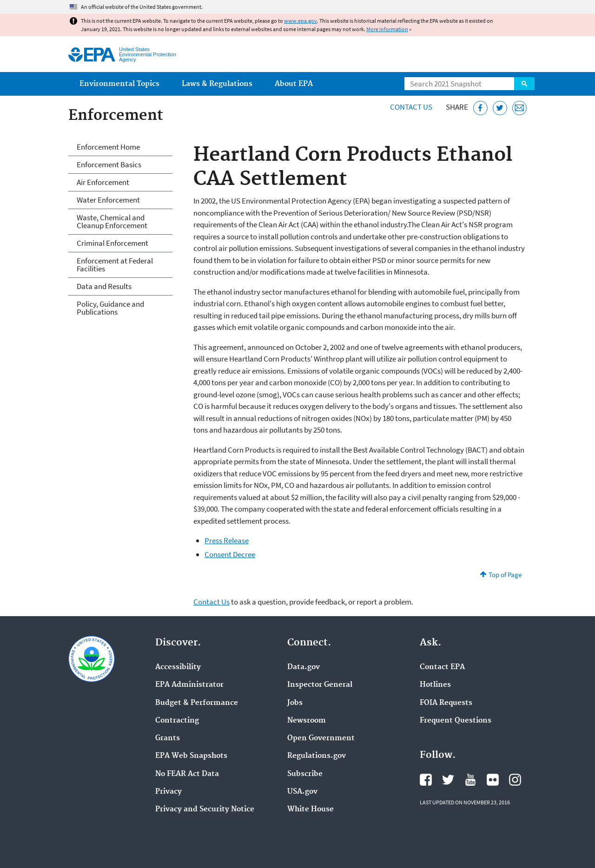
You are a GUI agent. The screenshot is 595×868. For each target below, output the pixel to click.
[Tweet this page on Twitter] (500, 108)
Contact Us (411, 107)
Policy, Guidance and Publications (110, 308)
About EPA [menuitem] (294, 84)
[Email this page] (519, 108)
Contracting (177, 721)
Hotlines (435, 685)
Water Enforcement (108, 200)
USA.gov (302, 792)
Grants (168, 738)
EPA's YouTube (470, 780)
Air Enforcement (103, 182)
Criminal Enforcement (112, 243)
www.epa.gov (301, 21)
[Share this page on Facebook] (480, 108)
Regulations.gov (317, 756)
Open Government (321, 738)
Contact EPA (442, 667)
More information (387, 29)
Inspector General (320, 685)
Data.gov (304, 667)
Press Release (227, 540)
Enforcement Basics (109, 164)
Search (524, 84)
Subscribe (305, 774)
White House (311, 809)
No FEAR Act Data (187, 774)
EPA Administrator (189, 685)
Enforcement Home (108, 147)
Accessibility (178, 667)
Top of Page (505, 575)
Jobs (295, 703)
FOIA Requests (446, 703)
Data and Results (104, 286)
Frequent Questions (456, 721)
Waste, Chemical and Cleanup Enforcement (112, 221)
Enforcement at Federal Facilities (115, 265)
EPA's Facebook (426, 780)
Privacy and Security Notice (205, 809)
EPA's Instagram (515, 780)
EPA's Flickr (493, 780)
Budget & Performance (197, 703)
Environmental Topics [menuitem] (119, 84)
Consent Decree (230, 554)
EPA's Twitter (448, 780)
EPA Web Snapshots (191, 756)
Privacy (169, 792)
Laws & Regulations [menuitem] (217, 84)
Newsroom (307, 721)
